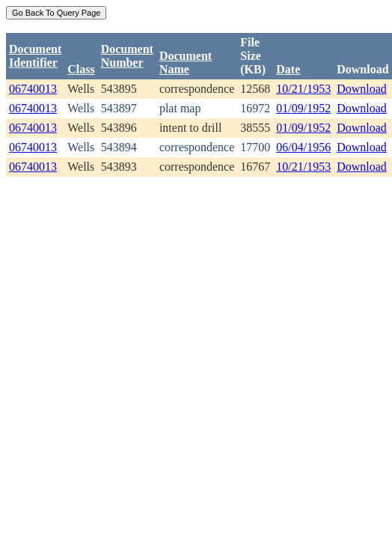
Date (288, 69)
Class (81, 69)
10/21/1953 (303, 89)
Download (362, 89)
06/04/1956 (303, 147)
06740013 (33, 89)
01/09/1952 (303, 108)
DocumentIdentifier (35, 56)
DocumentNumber (127, 56)
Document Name (186, 63)
